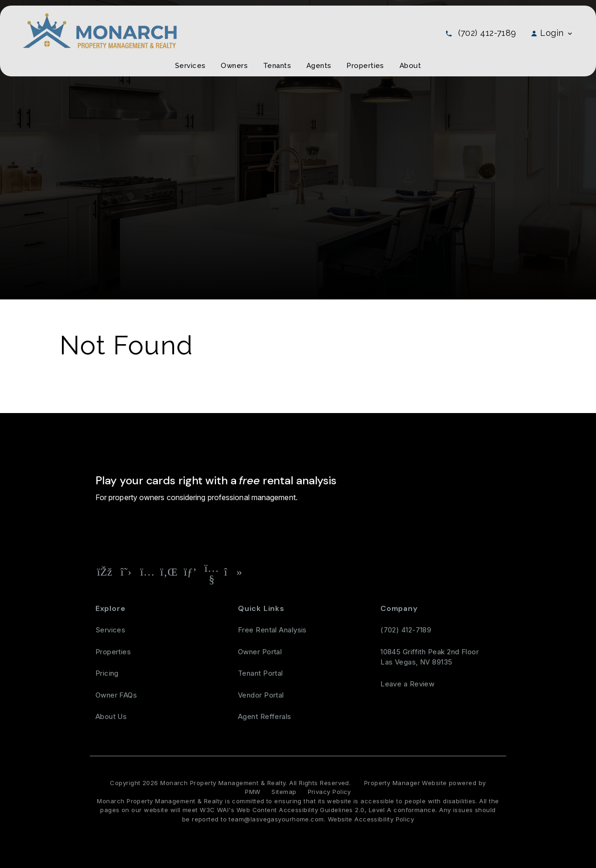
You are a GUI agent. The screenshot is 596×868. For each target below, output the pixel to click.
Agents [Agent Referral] (319, 66)
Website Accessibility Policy (371, 819)
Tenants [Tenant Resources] (277, 66)
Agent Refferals (265, 716)
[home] (100, 30)
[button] (105, 572)
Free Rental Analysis (304, 530)
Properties (113, 652)
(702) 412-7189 (487, 33)
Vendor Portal (261, 695)
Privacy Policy (329, 792)
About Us (111, 716)
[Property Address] (230, 530)
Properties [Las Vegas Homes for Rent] (365, 66)
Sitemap (284, 792)
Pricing (107, 673)
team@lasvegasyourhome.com (276, 819)
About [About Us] (410, 66)
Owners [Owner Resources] (234, 66)
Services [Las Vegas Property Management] (190, 66)
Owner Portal (260, 652)
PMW (253, 792)
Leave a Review (407, 684)
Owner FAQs (116, 695)
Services (111, 630)
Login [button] (552, 33)
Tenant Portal (261, 673)
